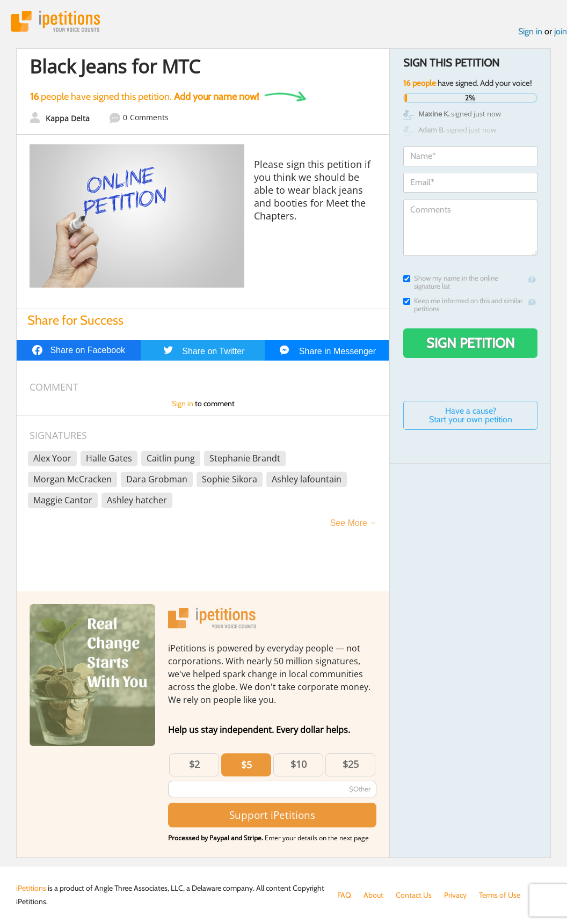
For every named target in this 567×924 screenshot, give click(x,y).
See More (349, 523)
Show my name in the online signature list (451, 282)
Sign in (530, 31)
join (561, 31)
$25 (351, 764)
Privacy (455, 895)
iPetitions (55, 21)
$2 (194, 764)
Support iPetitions (272, 815)
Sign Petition (471, 343)
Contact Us (414, 895)
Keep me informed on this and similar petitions (463, 305)
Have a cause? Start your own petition (471, 415)
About (373, 895)
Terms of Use (500, 895)
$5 (246, 765)
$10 (299, 764)
